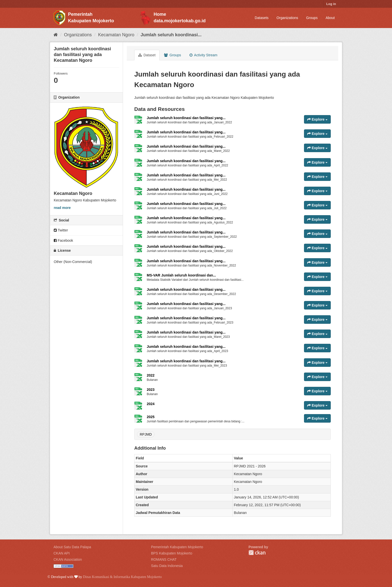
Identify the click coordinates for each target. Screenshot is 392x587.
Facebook (63, 240)
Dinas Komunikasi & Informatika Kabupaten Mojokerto (122, 577)
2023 (151, 390)
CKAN (257, 553)
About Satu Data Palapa (72, 547)
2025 (151, 417)
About (330, 18)
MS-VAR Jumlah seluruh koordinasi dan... (181, 275)
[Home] (56, 35)
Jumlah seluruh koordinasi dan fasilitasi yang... (186, 118)
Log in (331, 4)
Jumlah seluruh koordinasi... (171, 35)
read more (62, 208)
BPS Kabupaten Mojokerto (172, 553)
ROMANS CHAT (164, 559)
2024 (151, 404)
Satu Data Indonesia (167, 566)
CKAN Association (68, 559)
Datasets (262, 18)
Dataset (147, 55)
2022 (151, 375)
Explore (317, 119)
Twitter (61, 230)
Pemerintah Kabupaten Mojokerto (177, 547)
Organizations (287, 18)
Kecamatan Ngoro (116, 35)
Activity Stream (203, 55)
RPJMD (146, 434)
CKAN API (62, 553)
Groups (312, 18)
